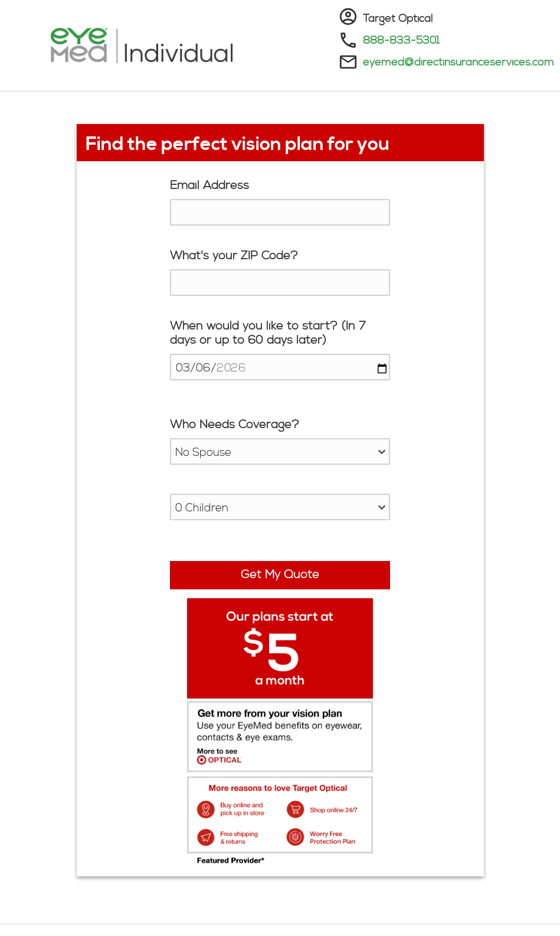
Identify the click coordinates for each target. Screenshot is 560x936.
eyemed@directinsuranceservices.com (459, 62)
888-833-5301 (401, 40)
